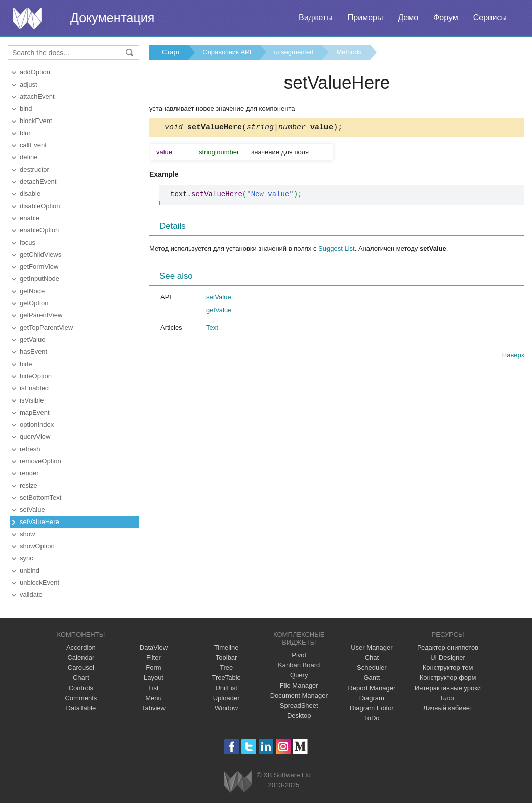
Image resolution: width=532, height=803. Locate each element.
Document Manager (299, 695)
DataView (154, 647)
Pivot (299, 655)
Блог (448, 698)
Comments (81, 698)
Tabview (154, 708)
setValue (32, 510)
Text (212, 329)
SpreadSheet (299, 706)
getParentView (41, 315)
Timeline (227, 647)
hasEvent (33, 352)
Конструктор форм (448, 678)
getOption (34, 303)
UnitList (226, 688)
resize (29, 485)
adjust (29, 84)
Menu (154, 698)
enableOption (39, 230)
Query (299, 675)
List (153, 688)
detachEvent (38, 182)
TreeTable (226, 678)
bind (26, 109)
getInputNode (39, 279)
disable (30, 194)
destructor (34, 169)
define (29, 157)
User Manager (372, 647)
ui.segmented (294, 52)
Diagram (372, 698)
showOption (37, 546)
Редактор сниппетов (448, 647)
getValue (32, 339)
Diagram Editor (372, 708)
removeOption (40, 461)
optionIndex (37, 425)
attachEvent (37, 96)
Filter (154, 657)
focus (28, 242)
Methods (349, 52)
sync (27, 558)
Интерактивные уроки (448, 688)
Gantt (372, 678)
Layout (154, 678)
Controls (81, 688)
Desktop (299, 716)
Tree (226, 668)
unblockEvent (39, 583)
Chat (372, 657)
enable (30, 218)
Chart (81, 678)
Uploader (227, 698)
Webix (238, 781)
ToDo (372, 718)
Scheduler (372, 668)
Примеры (365, 17)
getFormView (39, 267)
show (27, 534)
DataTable (81, 708)
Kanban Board (299, 665)
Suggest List (337, 250)
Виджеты (316, 17)
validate (31, 595)
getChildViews (40, 254)
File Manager (299, 685)
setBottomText (40, 497)
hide (26, 364)
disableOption (40, 206)
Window (226, 708)
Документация (112, 18)
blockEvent (36, 121)
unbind (30, 570)
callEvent (33, 145)
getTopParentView (46, 327)
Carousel (81, 668)
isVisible (32, 400)
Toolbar (227, 657)
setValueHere (39, 522)
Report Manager (372, 688)
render (29, 473)
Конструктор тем (448, 668)
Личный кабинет (448, 708)
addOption (35, 72)
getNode (32, 291)
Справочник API (227, 52)
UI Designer (448, 657)
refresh (30, 449)
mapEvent (35, 412)
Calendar (81, 657)
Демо (408, 17)
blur (25, 133)
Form (153, 668)
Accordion (81, 647)
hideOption (36, 376)
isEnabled (34, 388)
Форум (446, 17)
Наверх (513, 357)
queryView (35, 437)
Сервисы (490, 17)
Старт (171, 52)
